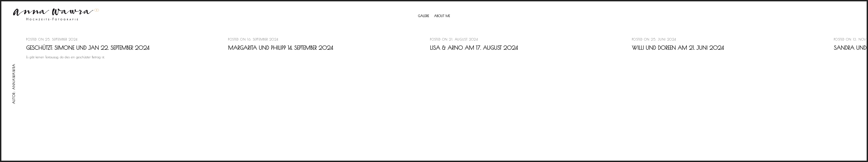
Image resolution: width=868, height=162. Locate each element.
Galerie (424, 16)
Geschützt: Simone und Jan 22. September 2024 (88, 48)
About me (442, 16)
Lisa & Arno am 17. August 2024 (474, 48)
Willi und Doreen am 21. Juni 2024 (678, 48)
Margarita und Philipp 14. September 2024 (280, 48)
